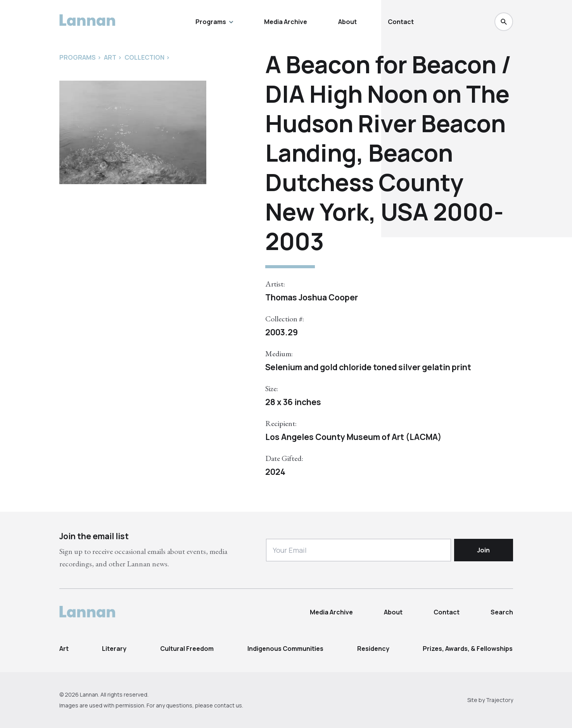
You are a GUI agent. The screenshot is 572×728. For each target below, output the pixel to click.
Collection (144, 57)
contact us (228, 705)
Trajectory (499, 700)
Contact (401, 22)
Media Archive (286, 22)
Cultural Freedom (187, 649)
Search (502, 612)
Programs (214, 22)
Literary (114, 649)
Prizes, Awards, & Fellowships (468, 649)
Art (64, 649)
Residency (373, 649)
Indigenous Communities (285, 649)
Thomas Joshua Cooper (312, 297)
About (347, 22)
